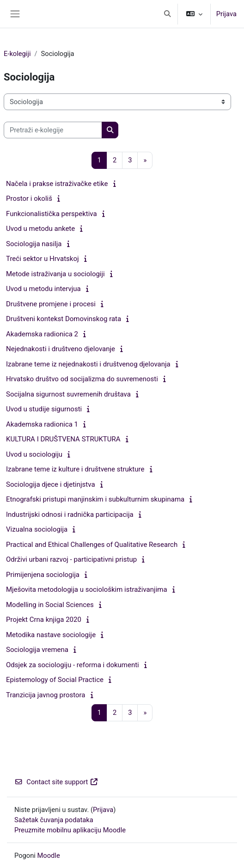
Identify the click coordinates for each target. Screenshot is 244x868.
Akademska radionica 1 (42, 424)
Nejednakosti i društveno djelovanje (61, 349)
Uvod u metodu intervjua (43, 289)
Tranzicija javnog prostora (46, 695)
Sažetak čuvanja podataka (54, 820)
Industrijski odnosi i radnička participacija (70, 515)
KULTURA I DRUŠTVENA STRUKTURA (63, 439)
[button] (167, 14)
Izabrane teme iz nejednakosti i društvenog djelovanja (88, 364)
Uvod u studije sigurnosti (44, 409)
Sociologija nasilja (34, 244)
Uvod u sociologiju (34, 454)
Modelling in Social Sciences (50, 605)
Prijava (226, 14)
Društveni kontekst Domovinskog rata (64, 319)
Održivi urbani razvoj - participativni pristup (71, 559)
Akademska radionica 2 (42, 334)
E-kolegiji (17, 54)
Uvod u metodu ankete (40, 229)
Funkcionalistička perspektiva (52, 214)
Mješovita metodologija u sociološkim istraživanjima (87, 589)
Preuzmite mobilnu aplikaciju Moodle (70, 830)
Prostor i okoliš (29, 198)
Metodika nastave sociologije (51, 635)
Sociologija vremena (37, 650)
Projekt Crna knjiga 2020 (44, 620)
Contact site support (56, 782)
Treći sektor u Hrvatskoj (43, 259)
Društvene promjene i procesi (51, 304)
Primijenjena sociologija (43, 575)
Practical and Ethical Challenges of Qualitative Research (92, 545)
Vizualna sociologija (37, 529)
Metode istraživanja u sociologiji (55, 274)
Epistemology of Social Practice (55, 680)
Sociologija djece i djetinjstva (51, 484)
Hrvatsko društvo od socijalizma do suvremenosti (82, 379)
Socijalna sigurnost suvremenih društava (68, 394)
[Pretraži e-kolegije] (53, 130)
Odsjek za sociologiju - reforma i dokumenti (73, 665)
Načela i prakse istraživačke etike (57, 184)
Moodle (49, 856)
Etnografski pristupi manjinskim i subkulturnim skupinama (95, 499)
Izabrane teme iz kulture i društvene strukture (75, 469)
